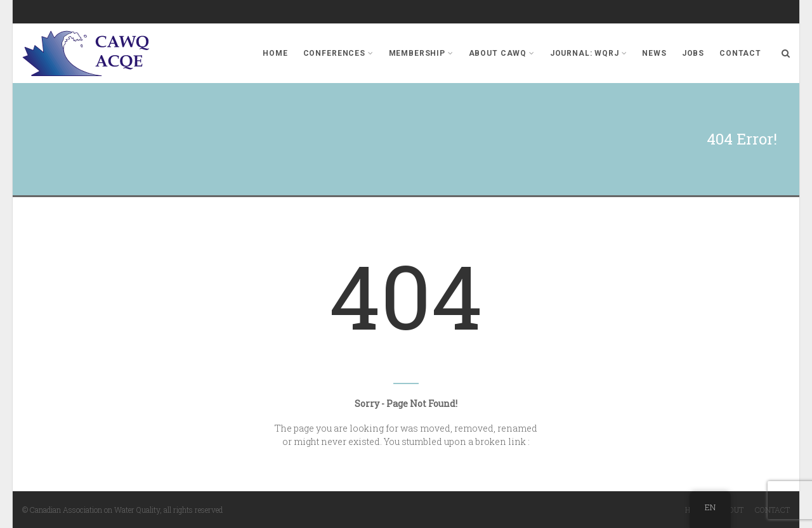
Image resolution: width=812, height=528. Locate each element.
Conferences (338, 53)
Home (275, 53)
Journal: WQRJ (589, 53)
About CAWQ (502, 53)
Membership (421, 53)
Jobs (693, 53)
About (731, 510)
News (654, 53)
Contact (740, 53)
